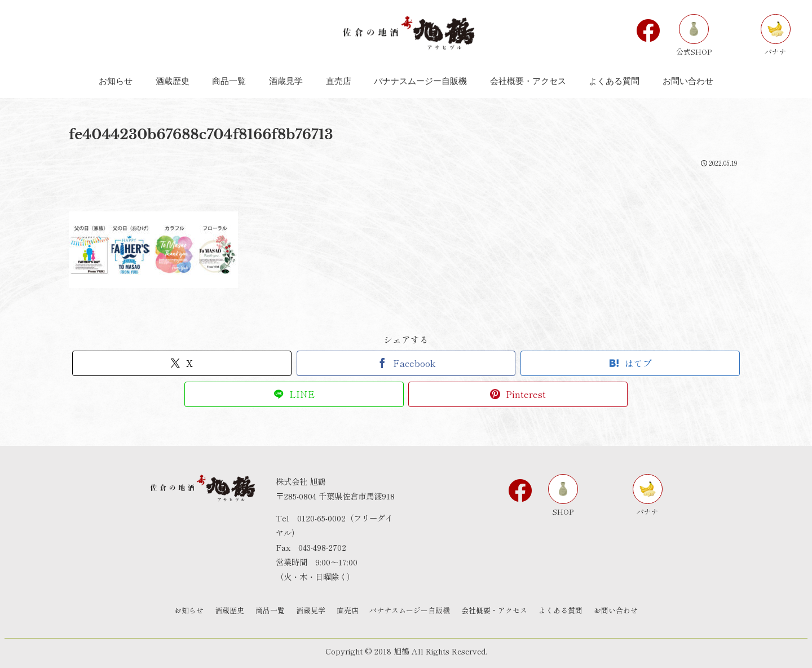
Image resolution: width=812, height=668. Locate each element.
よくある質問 (561, 610)
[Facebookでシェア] (406, 363)
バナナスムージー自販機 (410, 610)
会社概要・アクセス (495, 610)
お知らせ (189, 610)
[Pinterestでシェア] (518, 394)
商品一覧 (270, 610)
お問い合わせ (616, 610)
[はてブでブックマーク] (630, 363)
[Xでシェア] (182, 363)
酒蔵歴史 (230, 610)
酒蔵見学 (311, 610)
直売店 (348, 610)
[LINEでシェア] (294, 394)
